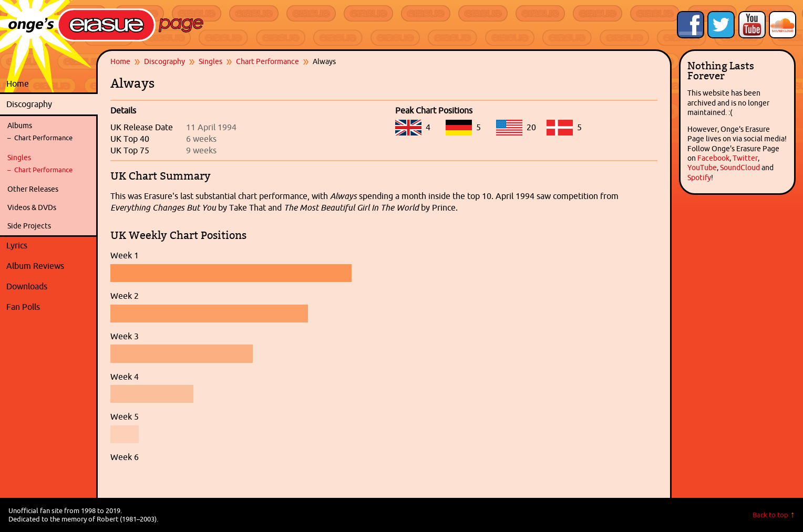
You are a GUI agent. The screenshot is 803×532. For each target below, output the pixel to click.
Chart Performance (43, 138)
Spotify (699, 178)
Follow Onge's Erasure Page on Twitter (721, 25)
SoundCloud (740, 168)
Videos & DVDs (32, 207)
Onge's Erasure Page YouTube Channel (752, 25)
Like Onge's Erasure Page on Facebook (691, 25)
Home (18, 84)
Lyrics (49, 246)
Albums (20, 126)
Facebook (713, 158)
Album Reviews (35, 266)
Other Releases (33, 189)
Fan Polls (49, 307)
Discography (49, 105)
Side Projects (29, 226)
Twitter (745, 158)
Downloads (49, 287)
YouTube (702, 168)
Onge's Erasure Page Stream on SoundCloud (783, 25)
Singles (19, 158)
